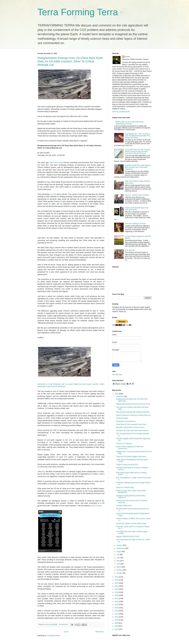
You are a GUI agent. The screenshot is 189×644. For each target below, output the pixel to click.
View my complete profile (121, 112)
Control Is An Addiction (124, 444)
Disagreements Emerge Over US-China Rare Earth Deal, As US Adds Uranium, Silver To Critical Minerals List (70, 61)
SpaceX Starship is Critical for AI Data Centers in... (134, 415)
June (118, 558)
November (120, 396)
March (119, 567)
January (120, 573)
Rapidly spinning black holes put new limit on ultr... (134, 404)
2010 (117, 620)
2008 (117, 626)
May (118, 561)
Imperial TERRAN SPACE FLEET (128, 537)
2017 (117, 598)
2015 (117, 605)
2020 (117, 589)
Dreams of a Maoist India (125, 488)
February (120, 570)
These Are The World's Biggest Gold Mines (131, 457)
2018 (117, 595)
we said (54, 194)
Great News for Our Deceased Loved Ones (131, 424)
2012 (117, 614)
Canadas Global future (124, 506)
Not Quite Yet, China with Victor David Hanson (132, 431)
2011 (117, 617)
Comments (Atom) (53, 636)
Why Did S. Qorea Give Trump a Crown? (130, 427)
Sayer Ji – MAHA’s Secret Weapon (137, 195)
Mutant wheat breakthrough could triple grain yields (137, 209)
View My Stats (117, 375)
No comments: (64, 624)
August (119, 552)
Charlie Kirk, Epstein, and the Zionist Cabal (131, 524)
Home (66, 632)
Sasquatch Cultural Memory (126, 421)
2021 (117, 586)
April (118, 564)
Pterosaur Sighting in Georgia (135, 224)
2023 (117, 580)
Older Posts (100, 632)
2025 (117, 394)
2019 (117, 592)
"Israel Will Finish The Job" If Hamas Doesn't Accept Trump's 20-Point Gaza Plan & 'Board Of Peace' (138, 152)
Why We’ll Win (130, 250)
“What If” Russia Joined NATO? (127, 465)
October (120, 545)
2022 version (97, 506)
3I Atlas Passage (122, 418)
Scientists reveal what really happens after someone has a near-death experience (138, 167)
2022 (117, 583)
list (69, 501)
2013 (117, 611)
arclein (127, 57)
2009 (117, 623)
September (121, 548)
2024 (117, 577)
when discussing (57, 162)
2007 (117, 629)
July (118, 555)
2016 (117, 602)
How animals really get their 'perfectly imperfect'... (133, 412)
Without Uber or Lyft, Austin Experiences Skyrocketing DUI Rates (130, 123)
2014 (117, 608)
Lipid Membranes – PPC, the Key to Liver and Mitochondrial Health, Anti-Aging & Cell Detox (138, 136)
